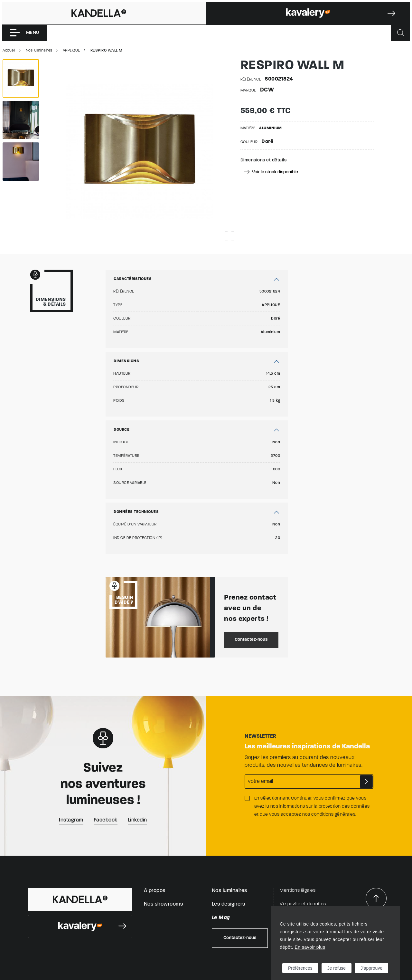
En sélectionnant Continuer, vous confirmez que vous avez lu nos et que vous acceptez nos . (312, 807)
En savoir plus (310, 947)
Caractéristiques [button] (133, 279)
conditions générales (333, 815)
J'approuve (371, 968)
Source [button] (122, 430)
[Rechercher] (400, 33)
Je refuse (337, 968)
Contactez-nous (251, 640)
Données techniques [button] (136, 512)
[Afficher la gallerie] (229, 236)
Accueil (9, 51)
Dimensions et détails (264, 160)
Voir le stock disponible (271, 172)
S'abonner (366, 782)
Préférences (300, 968)
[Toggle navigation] (24, 33)
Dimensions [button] (126, 361)
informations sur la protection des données (325, 807)
